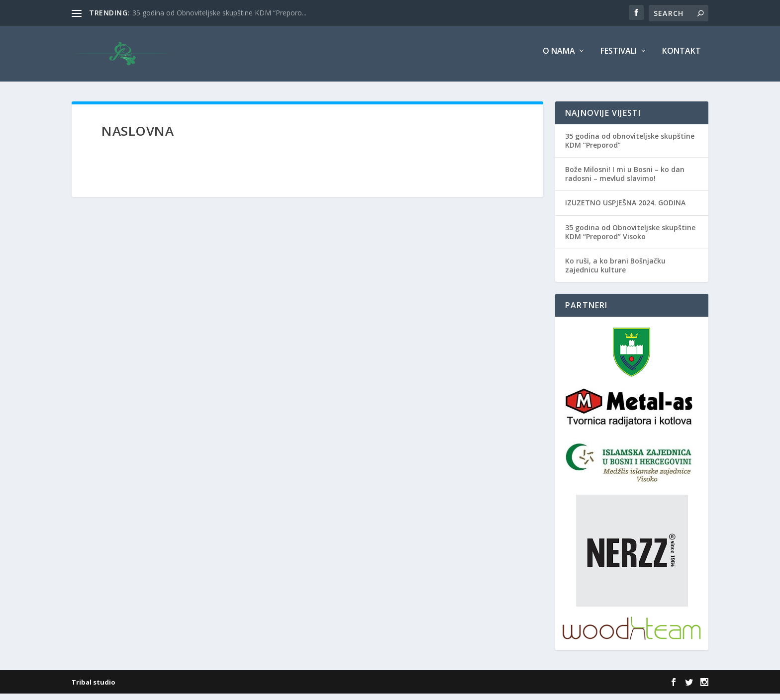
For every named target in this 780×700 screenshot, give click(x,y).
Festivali (619, 58)
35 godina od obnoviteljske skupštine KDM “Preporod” (630, 147)
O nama (559, 58)
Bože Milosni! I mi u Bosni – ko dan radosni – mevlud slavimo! (625, 180)
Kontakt (682, 58)
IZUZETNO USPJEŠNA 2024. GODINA (625, 210)
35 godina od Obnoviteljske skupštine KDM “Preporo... (219, 13)
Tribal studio (94, 689)
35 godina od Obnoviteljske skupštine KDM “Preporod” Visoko (630, 238)
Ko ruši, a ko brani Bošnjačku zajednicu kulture (615, 272)
